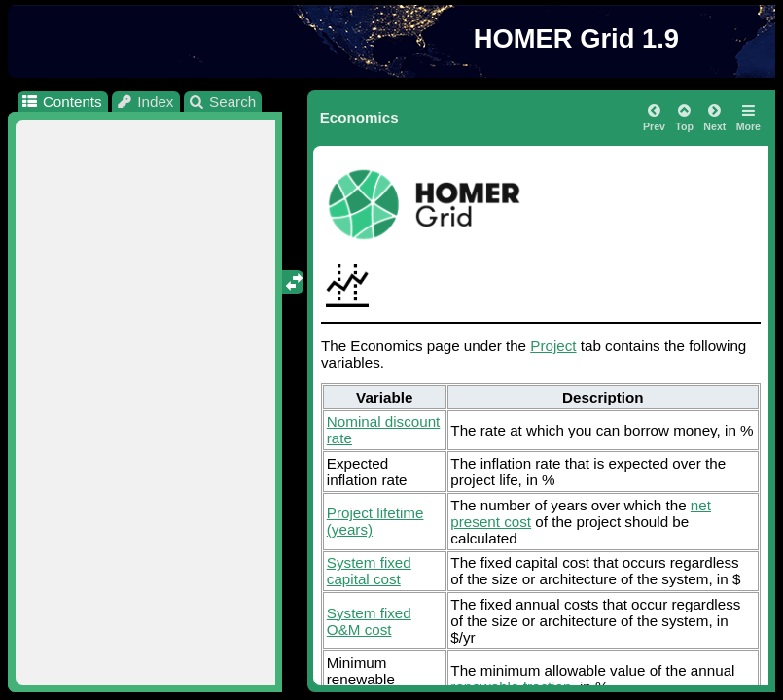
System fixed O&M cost (369, 621)
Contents (61, 102)
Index (145, 102)
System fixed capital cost (369, 571)
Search (222, 102)
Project (553, 346)
